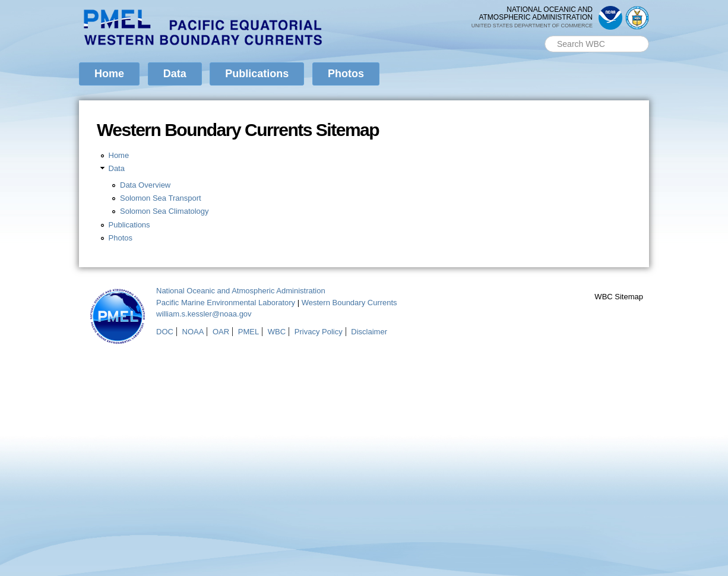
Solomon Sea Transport (161, 198)
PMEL (249, 332)
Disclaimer (369, 332)
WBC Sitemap (619, 297)
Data (175, 74)
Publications (257, 74)
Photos (346, 74)
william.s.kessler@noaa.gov (204, 314)
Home (109, 74)
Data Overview (145, 185)
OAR (221, 332)
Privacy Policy (319, 332)
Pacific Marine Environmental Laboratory (226, 303)
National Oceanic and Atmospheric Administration (241, 291)
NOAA (193, 332)
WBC (277, 332)
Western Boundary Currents (349, 303)
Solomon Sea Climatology (164, 211)
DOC (165, 332)
